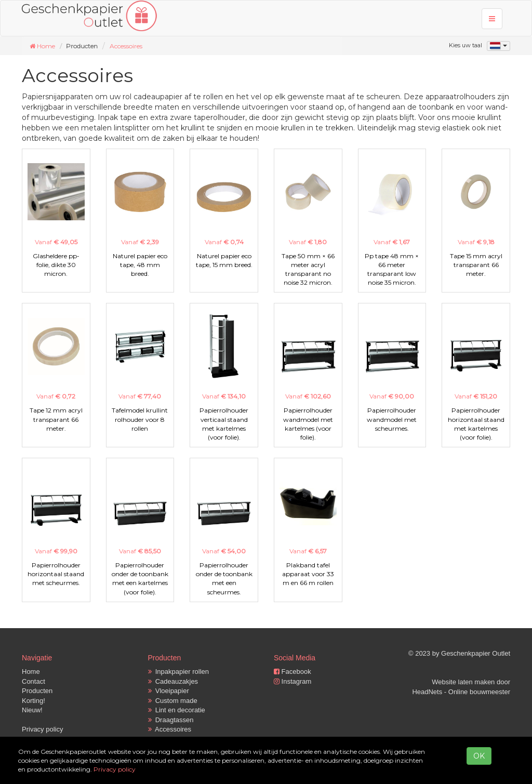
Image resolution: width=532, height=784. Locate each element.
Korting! (34, 701)
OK (479, 756)
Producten (37, 691)
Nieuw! (32, 710)
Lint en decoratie (177, 710)
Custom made (173, 701)
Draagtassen (171, 720)
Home (31, 672)
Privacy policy (42, 729)
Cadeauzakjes (173, 681)
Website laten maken (463, 682)
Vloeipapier (169, 691)
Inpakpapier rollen (179, 672)
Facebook (292, 672)
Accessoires (126, 46)
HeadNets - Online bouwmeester (461, 692)
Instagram (292, 681)
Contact (34, 681)
